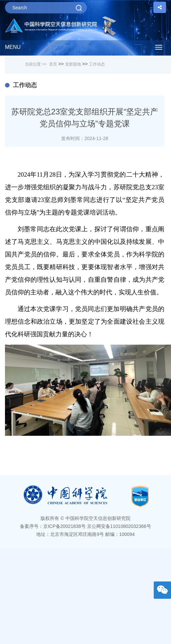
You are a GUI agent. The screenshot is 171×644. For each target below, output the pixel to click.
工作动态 (97, 64)
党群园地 (73, 64)
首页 (53, 64)
